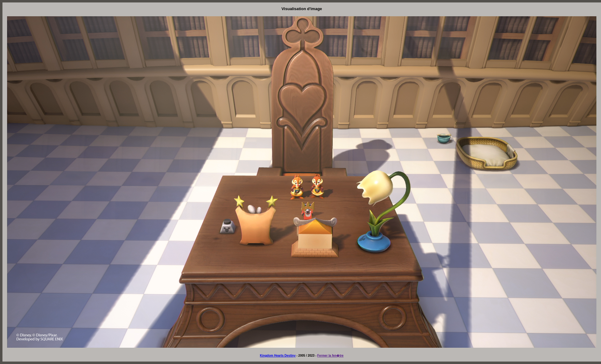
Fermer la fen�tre (331, 356)
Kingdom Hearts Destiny (278, 356)
